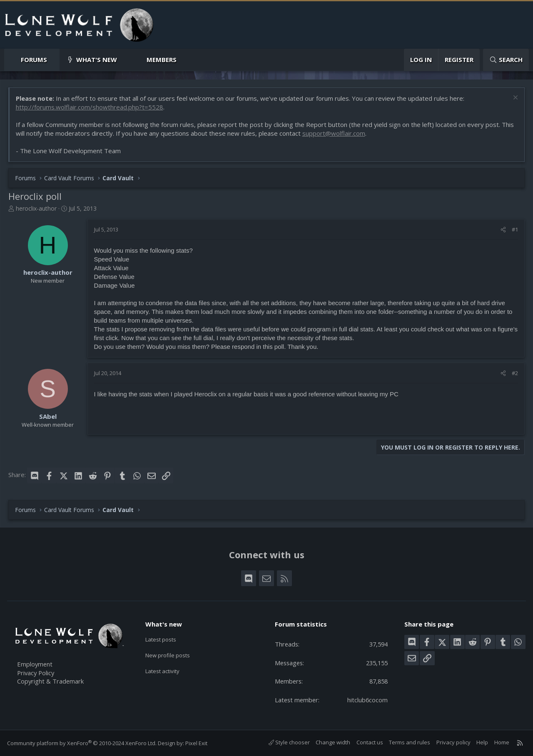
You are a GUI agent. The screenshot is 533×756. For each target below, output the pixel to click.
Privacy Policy (38, 672)
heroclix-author (37, 209)
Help (481, 743)
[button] (54, 60)
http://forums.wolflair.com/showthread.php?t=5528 (90, 107)
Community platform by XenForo (83, 743)
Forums (34, 60)
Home (501, 743)
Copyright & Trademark (52, 681)
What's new (97, 60)
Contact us (369, 743)
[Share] (503, 230)
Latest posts (164, 639)
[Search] (506, 60)
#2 (514, 374)
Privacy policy (452, 743)
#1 (514, 230)
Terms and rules (408, 743)
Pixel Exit (198, 743)
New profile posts (172, 655)
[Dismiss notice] (514, 99)
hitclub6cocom (367, 700)
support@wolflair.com (334, 134)
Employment (36, 663)
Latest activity (166, 671)
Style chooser (288, 743)
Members (162, 60)
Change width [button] (332, 743)
